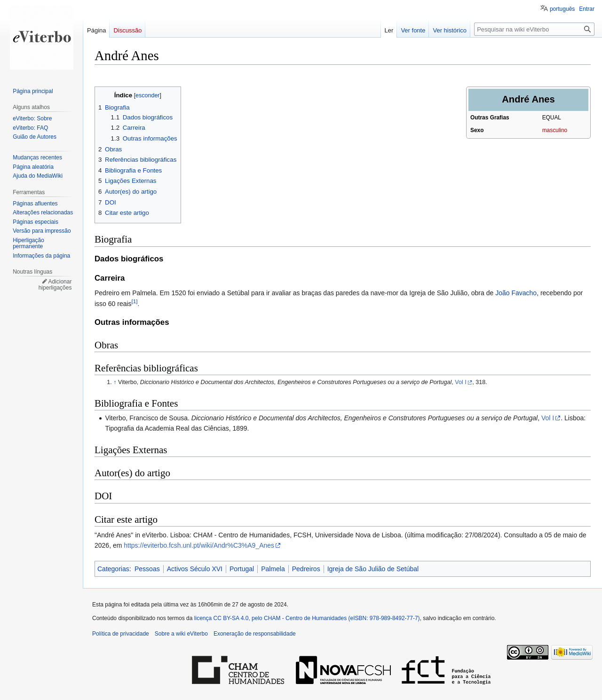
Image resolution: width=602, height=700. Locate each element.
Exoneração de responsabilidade (255, 634)
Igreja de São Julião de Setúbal (373, 569)
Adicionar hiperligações (55, 285)
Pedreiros (306, 569)
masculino (555, 130)
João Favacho (516, 293)
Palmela (273, 569)
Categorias (113, 569)
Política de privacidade (121, 634)
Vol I (461, 382)
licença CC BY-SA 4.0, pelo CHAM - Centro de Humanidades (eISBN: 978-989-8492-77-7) (307, 618)
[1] (135, 301)
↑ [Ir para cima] (115, 382)
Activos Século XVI (195, 569)
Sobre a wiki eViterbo (181, 634)
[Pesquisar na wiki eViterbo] (534, 29)
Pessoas (147, 569)
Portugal (242, 569)
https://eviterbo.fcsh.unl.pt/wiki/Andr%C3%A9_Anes (199, 545)
